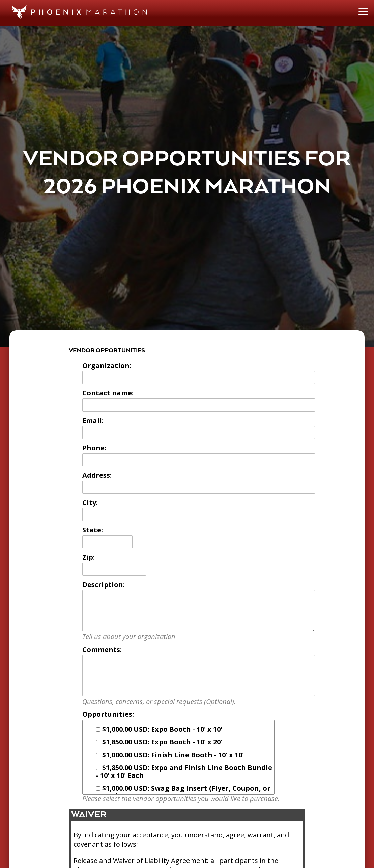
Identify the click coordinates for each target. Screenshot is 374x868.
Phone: (94, 448)
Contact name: (108, 393)
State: (93, 530)
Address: (97, 475)
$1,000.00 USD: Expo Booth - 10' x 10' (159, 729)
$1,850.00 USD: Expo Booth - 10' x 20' (159, 742)
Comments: (102, 649)
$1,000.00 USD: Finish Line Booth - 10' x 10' (170, 755)
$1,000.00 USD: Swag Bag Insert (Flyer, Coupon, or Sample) (183, 792)
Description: (104, 585)
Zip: (89, 557)
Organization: (107, 365)
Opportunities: (108, 714)
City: (90, 503)
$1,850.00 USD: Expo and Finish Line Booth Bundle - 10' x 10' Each (184, 771)
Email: (93, 420)
